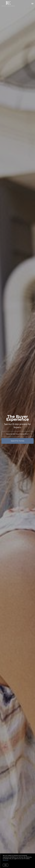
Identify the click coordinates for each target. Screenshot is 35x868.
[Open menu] (32, 4)
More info (6, 860)
